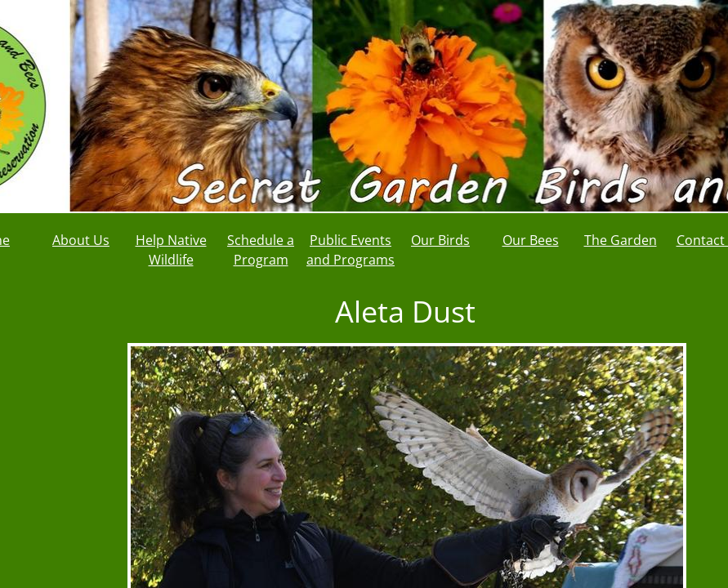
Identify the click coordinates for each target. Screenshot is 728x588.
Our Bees (531, 240)
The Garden (621, 240)
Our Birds (440, 240)
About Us (81, 240)
